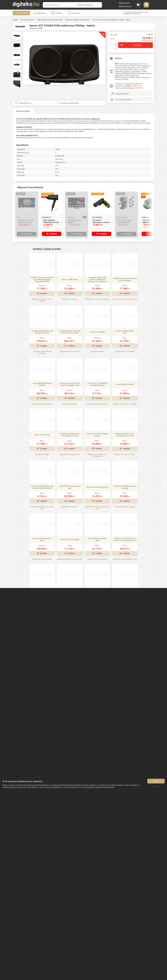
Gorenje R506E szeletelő (125, 418)
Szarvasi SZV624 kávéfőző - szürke (42, 574)
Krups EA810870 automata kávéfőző (42, 418)
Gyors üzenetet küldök (124, 98)
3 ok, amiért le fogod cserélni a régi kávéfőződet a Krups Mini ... (135, 13)
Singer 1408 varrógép (42, 469)
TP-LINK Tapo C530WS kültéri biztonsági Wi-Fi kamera (70, 469)
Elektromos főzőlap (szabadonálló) (77, 20)
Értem (156, 782)
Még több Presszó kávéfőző (125, 386)
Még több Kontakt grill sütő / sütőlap (125, 333)
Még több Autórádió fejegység (97, 438)
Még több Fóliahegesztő (70, 541)
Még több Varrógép (97, 386)
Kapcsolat (74, 13)
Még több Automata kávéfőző (42, 438)
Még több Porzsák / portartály (125, 489)
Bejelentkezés (125, 6)
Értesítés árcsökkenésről (68, 103)
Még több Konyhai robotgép (125, 541)
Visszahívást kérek (123, 93)
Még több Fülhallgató (70, 438)
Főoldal (15, 20)
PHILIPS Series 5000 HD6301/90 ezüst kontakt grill (125, 314)
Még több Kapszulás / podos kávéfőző (42, 334)
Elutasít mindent (156, 787)
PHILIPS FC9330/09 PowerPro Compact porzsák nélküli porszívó (125, 574)
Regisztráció (124, 3)
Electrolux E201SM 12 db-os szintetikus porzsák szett (125, 469)
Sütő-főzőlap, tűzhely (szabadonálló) (50, 20)
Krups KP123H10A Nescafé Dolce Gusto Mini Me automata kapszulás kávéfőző (42, 314)
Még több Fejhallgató (70, 333)
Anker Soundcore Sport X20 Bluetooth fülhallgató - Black (70, 418)
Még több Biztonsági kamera (70, 489)
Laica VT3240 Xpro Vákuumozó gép (70, 521)
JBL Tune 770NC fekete (70, 314)
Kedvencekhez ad (23, 103)
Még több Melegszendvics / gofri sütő (42, 542)
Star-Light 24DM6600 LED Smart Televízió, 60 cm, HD (42, 366)
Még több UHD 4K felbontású (70, 386)
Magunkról (39, 13)
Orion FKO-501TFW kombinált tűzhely (97, 469)
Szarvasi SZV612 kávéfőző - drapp (97, 574)
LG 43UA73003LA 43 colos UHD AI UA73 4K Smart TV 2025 (70, 366)
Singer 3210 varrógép (97, 366)
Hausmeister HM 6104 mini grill (97, 521)
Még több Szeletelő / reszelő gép (125, 438)
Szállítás (56, 13)
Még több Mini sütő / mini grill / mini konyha (97, 542)
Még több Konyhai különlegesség (97, 333)
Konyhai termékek (27, 20)
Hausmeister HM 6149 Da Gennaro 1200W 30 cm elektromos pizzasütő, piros (97, 314)
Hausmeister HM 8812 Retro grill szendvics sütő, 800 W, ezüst (42, 521)
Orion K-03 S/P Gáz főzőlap (70, 574)
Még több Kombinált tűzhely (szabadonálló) (97, 490)
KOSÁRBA (28, 234)
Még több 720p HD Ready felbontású (42, 387)
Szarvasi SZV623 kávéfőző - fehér (125, 366)
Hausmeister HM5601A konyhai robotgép (125, 521)
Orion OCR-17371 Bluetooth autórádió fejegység (97, 418)
